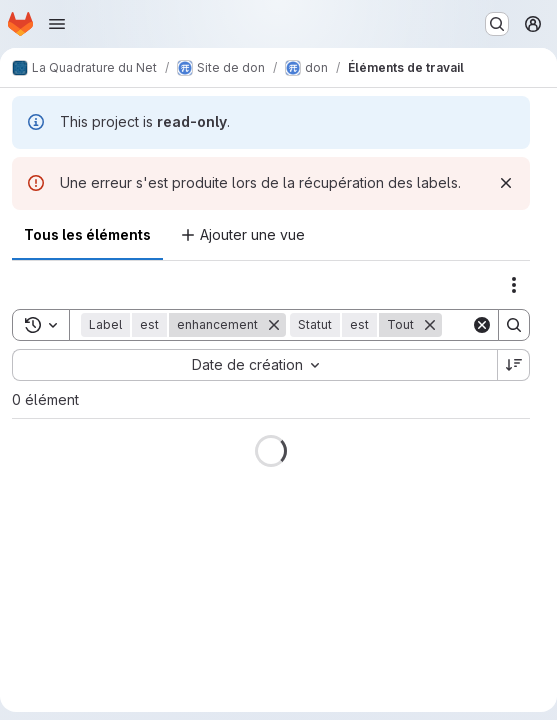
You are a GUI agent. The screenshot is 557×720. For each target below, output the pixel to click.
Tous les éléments (87, 234)
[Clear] (482, 325)
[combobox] (254, 365)
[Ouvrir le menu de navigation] (57, 24)
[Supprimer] (274, 325)
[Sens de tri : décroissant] (514, 365)
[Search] (514, 325)
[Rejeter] (506, 183)
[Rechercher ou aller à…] (497, 24)
